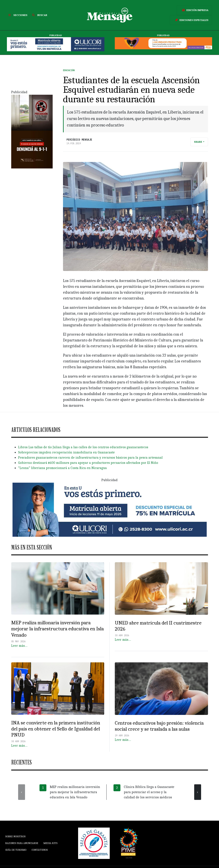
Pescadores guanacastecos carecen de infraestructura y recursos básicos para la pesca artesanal (90, 458)
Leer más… (19, 646)
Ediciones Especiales (191, 20)
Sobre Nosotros (15, 836)
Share (198, 142)
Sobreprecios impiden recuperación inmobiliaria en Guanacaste (66, 452)
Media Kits (50, 843)
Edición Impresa (194, 10)
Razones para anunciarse (22, 843)
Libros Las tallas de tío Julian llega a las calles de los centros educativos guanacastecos (83, 447)
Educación (69, 70)
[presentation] (22, 792)
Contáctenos (40, 850)
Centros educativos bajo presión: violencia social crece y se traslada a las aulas (159, 726)
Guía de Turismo (16, 850)
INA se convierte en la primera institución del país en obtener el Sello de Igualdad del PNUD (56, 729)
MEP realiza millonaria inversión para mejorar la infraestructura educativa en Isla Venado (58, 629)
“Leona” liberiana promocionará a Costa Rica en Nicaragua (62, 468)
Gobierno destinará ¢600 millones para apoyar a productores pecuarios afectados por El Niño (88, 463)
